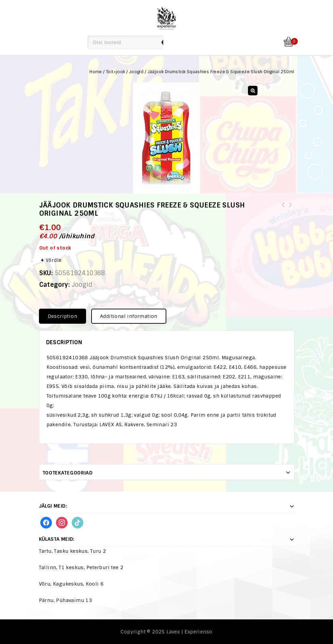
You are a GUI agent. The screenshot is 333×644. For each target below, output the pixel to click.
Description (63, 316)
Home (96, 72)
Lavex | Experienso (189, 632)
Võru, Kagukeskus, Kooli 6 (71, 584)
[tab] (65, 316)
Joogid (136, 72)
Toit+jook (116, 72)
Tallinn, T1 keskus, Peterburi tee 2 (81, 567)
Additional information (129, 316)
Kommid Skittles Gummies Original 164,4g (283, 209)
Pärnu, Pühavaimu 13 (66, 600)
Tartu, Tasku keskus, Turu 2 (73, 551)
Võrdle (54, 260)
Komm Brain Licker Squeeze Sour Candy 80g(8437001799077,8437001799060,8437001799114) (291, 213)
